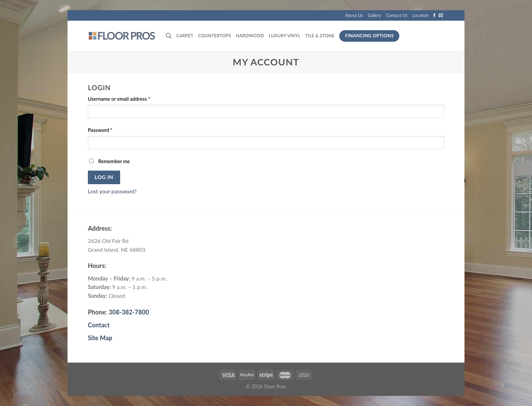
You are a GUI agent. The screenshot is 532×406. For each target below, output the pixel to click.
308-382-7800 (129, 312)
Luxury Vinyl (285, 36)
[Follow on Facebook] (434, 16)
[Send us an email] (441, 16)
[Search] (169, 36)
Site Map (100, 338)
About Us (354, 15)
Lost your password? (112, 191)
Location (420, 15)
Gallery (375, 15)
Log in (104, 177)
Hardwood (250, 36)
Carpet (185, 36)
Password (100, 130)
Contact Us (397, 15)
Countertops (215, 36)
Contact (99, 325)
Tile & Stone (320, 36)
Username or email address (119, 99)
